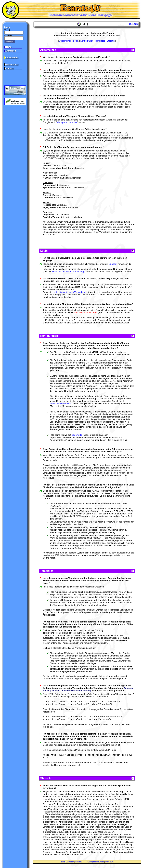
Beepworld (77, 435)
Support (113, 264)
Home (63, 862)
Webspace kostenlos (67, 122)
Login (76, 41)
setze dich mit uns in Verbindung (68, 272)
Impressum (109, 862)
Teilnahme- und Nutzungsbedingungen (89, 862)
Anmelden (70, 862)
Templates (100, 41)
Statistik (111, 41)
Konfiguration (87, 41)
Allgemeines (65, 41)
